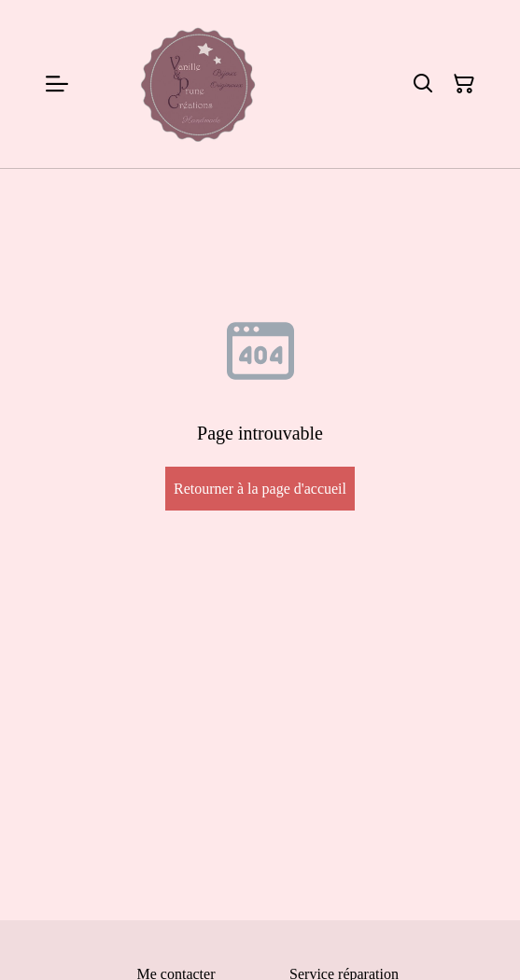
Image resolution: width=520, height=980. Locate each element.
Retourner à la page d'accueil (260, 489)
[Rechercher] (423, 84)
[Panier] (464, 84)
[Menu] (57, 84)
